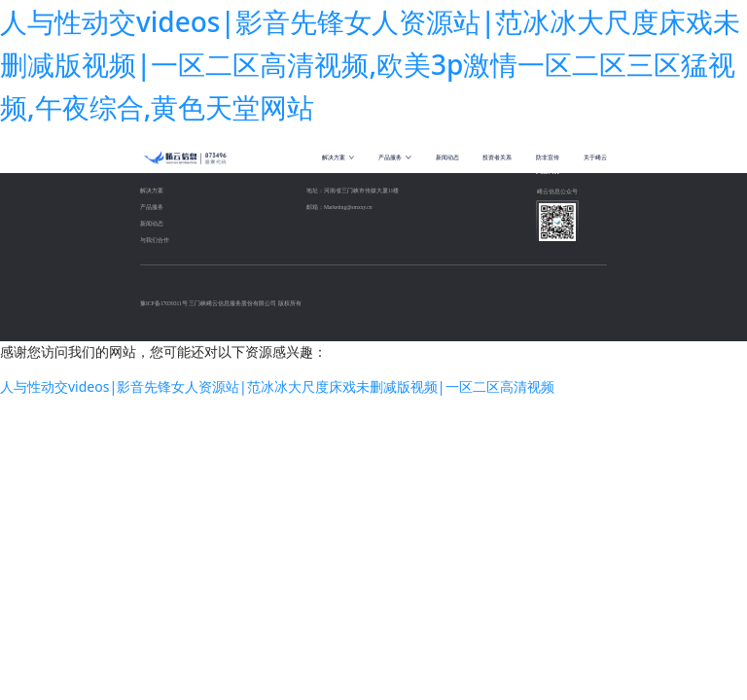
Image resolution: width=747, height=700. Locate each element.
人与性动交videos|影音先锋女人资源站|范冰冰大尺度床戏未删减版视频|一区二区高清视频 (277, 386)
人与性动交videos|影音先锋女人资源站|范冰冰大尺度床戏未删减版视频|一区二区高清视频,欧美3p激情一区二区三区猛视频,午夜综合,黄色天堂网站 (370, 64)
